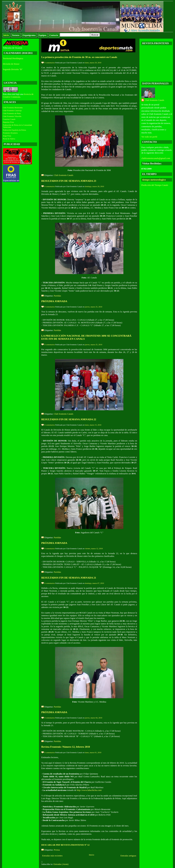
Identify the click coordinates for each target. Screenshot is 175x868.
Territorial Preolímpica (13, 58)
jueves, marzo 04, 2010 (94, 718)
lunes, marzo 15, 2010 (93, 425)
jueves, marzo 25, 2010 (94, 307)
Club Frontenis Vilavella (12, 116)
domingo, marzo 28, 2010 (95, 186)
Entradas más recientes (52, 856)
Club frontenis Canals (63, 175)
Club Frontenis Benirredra (13, 108)
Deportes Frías (8, 122)
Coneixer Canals (9, 119)
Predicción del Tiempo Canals (155, 185)
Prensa (57, 850)
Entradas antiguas (128, 856)
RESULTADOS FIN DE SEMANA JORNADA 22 (69, 419)
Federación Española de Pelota (14, 130)
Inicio (91, 855)
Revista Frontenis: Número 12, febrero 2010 (66, 747)
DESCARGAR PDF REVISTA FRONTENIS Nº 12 (65, 845)
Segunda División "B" (13, 69)
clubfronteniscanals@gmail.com (156, 158)
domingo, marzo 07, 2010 (95, 583)
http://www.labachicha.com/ (89, 790)
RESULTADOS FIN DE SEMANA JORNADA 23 (69, 181)
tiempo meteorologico (154, 180)
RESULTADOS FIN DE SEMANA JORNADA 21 (69, 578)
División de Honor (11, 64)
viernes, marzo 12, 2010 (94, 548)
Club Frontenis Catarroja (12, 110)
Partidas (57, 296)
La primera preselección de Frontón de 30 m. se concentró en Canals (79, 57)
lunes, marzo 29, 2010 (93, 63)
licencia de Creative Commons (18, 95)
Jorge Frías (7, 136)
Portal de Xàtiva (9, 139)
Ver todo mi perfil (149, 137)
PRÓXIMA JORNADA (54, 301)
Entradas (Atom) (61, 864)
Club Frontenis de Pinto (12, 113)
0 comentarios (50, 63)
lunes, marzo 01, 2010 (93, 752)
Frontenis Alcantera (10, 133)
